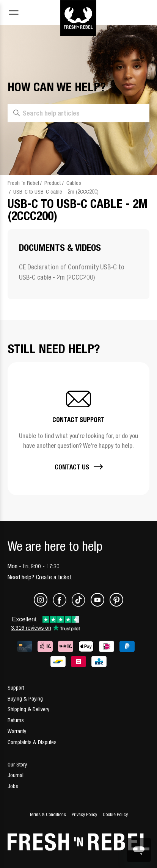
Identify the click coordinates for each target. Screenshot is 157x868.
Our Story (17, 764)
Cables (74, 183)
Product (53, 183)
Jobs (13, 786)
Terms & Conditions (48, 814)
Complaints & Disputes (32, 742)
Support (16, 687)
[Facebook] (62, 604)
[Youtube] (100, 604)
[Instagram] (43, 604)
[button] (78, 429)
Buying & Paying (25, 698)
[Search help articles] (78, 113)
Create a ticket (54, 577)
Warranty (17, 731)
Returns (16, 720)
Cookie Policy (115, 814)
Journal (16, 775)
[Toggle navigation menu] (14, 13)
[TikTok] (81, 604)
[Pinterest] (116, 604)
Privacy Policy (84, 814)
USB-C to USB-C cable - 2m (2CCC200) (56, 192)
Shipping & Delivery (28, 709)
